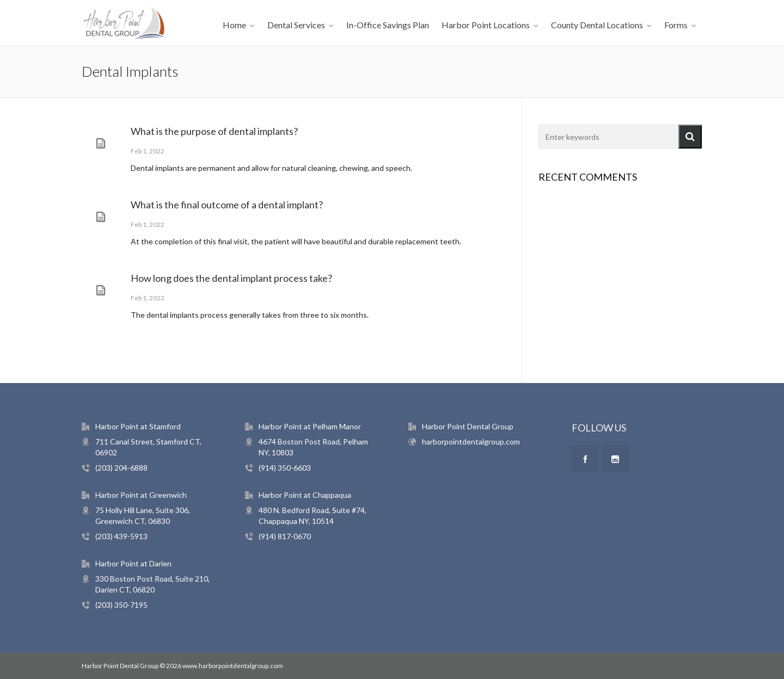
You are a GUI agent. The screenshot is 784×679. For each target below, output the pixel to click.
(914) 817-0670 (285, 536)
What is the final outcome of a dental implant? (227, 205)
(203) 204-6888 (121, 468)
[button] (690, 137)
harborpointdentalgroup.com (471, 442)
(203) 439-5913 (121, 536)
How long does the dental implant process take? (231, 278)
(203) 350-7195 (121, 605)
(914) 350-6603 (285, 468)
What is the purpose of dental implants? (214, 131)
